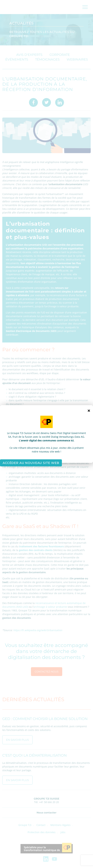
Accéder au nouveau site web (31, 463)
